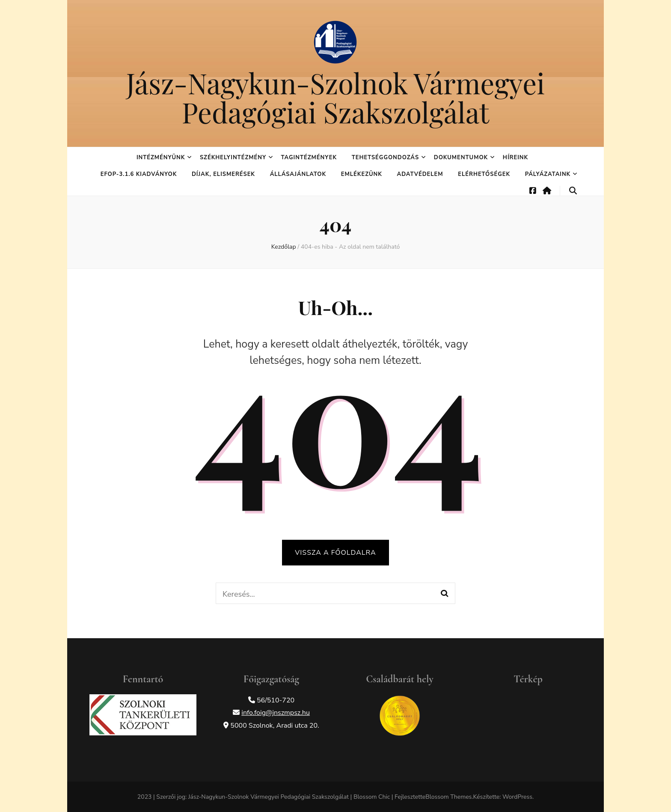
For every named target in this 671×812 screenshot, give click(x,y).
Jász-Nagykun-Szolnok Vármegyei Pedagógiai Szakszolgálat (335, 97)
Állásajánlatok (298, 174)
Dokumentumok (461, 158)
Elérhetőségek (484, 174)
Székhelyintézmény (233, 158)
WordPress (517, 797)
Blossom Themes (448, 797)
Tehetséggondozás (385, 158)
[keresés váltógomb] (573, 191)
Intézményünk (161, 158)
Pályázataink (548, 174)
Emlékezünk (362, 174)
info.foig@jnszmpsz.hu (276, 713)
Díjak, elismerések (223, 174)
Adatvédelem (420, 174)
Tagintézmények (309, 158)
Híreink (515, 158)
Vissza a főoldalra (335, 553)
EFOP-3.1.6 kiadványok (139, 174)
